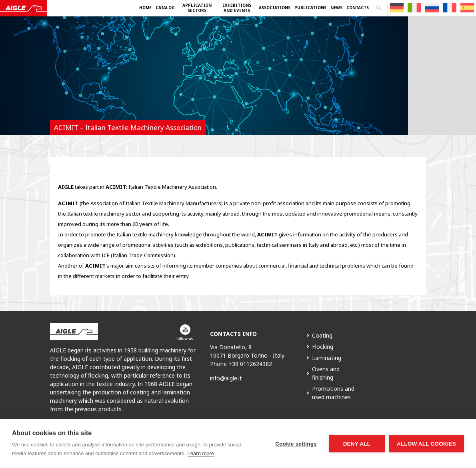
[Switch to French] (450, 8)
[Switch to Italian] (414, 8)
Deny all (357, 444)
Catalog (165, 8)
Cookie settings (296, 444)
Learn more (201, 453)
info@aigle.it (226, 378)
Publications (310, 8)
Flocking (323, 347)
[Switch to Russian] (432, 8)
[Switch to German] (397, 8)
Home (145, 8)
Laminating (327, 358)
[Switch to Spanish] (467, 8)
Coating (322, 335)
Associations (275, 8)
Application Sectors (197, 8)
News (336, 8)
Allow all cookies (426, 444)
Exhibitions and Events (237, 8)
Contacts (358, 8)
